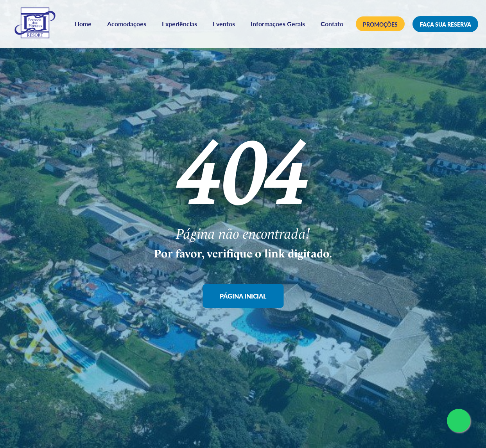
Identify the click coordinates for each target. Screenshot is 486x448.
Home (103, 18)
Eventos (244, 18)
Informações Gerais (298, 18)
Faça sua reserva (446, 25)
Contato (210, 31)
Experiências (200, 18)
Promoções (381, 25)
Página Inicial (243, 296)
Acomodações (147, 18)
